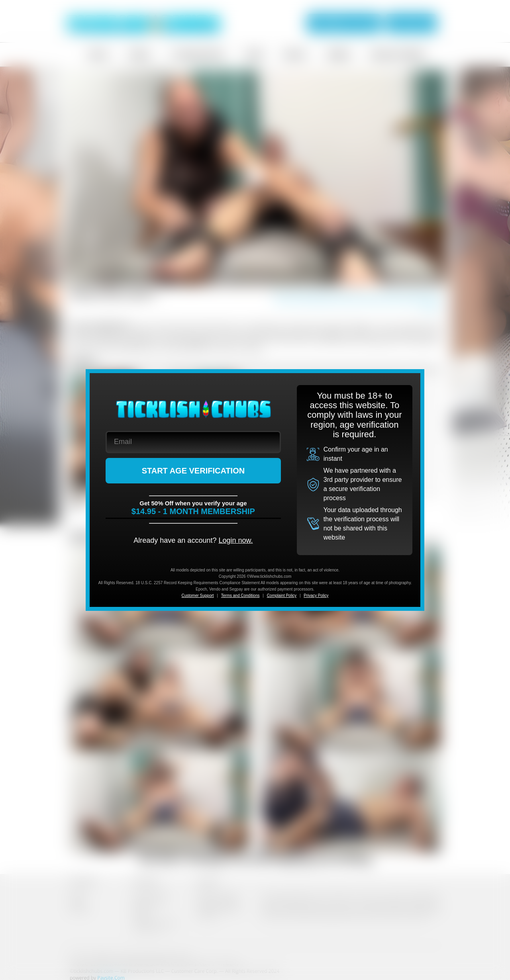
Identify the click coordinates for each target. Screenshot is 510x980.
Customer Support (197, 596)
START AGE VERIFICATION (193, 471)
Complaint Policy (282, 596)
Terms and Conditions (240, 596)
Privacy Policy (316, 596)
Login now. (235, 540)
